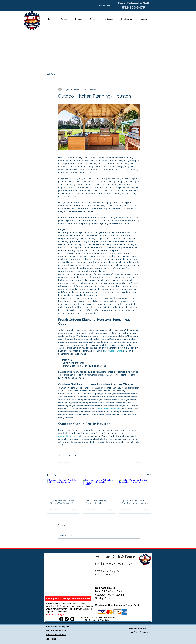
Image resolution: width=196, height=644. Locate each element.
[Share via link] (76, 455)
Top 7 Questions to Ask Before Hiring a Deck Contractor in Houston (96, 502)
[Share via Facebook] (59, 455)
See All (149, 475)
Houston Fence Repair (56, 635)
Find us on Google (55, 615)
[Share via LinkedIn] (70, 455)
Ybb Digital (105, 620)
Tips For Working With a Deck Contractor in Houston (135, 502)
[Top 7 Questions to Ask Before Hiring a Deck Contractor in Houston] (99, 488)
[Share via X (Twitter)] (65, 455)
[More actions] (139, 89)
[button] (148, 74)
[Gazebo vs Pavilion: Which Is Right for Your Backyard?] (63, 488)
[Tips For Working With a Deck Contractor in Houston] (135, 488)
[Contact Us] (105, 5)
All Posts (52, 74)
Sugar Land (65, 606)
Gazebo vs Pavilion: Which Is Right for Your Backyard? (63, 502)
